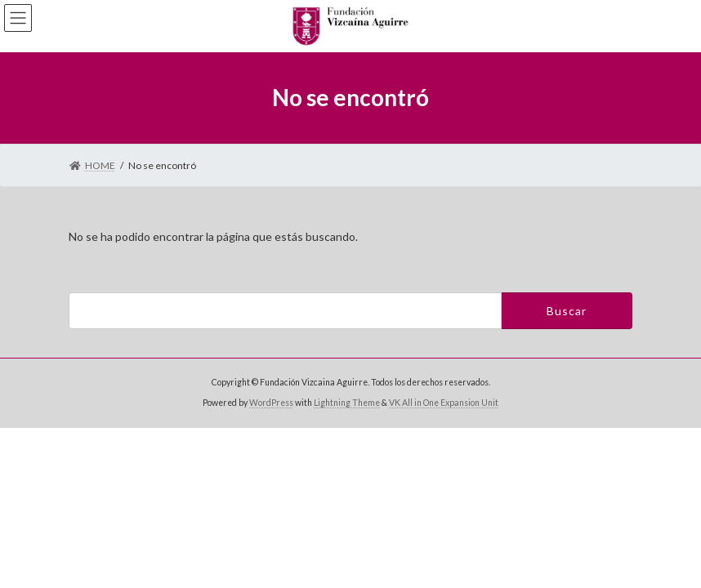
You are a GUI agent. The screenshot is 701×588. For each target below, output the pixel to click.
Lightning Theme (347, 403)
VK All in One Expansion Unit (444, 403)
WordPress (271, 403)
